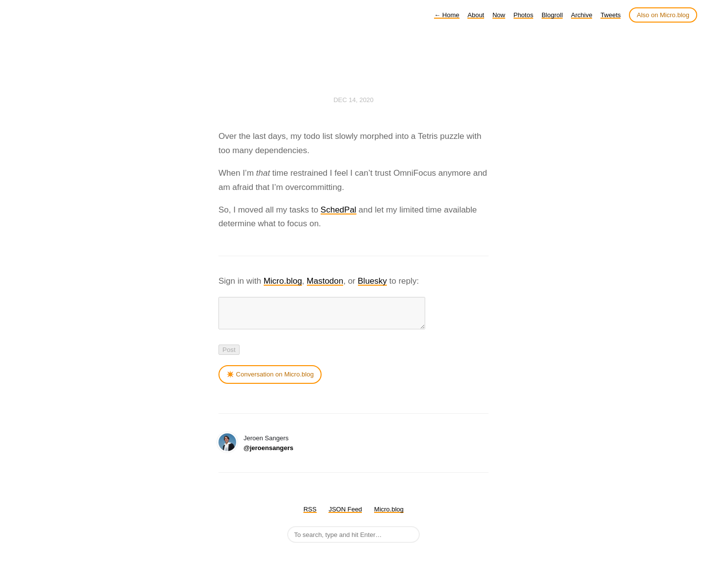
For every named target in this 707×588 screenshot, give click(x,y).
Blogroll (552, 15)
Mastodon (325, 281)
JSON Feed (345, 515)
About (476, 15)
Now (499, 15)
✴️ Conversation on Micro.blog (270, 380)
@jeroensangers (269, 454)
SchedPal (339, 210)
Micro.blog (283, 281)
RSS (310, 515)
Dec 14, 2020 (353, 100)
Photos (523, 15)
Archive (582, 15)
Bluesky (373, 281)
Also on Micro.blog (663, 15)
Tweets (611, 15)
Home (447, 15)
